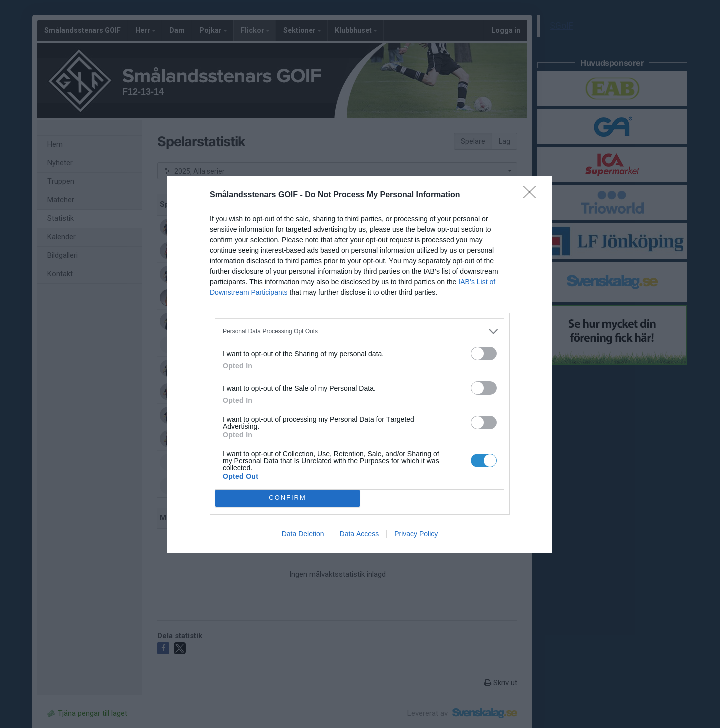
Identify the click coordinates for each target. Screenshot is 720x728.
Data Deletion (303, 534)
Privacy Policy (416, 534)
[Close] (533, 195)
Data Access (360, 534)
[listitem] (360, 332)
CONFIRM (288, 498)
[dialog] (360, 364)
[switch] (484, 354)
